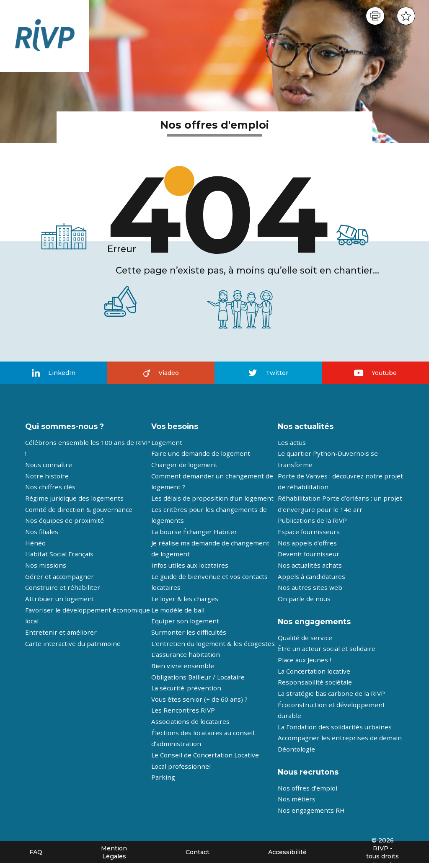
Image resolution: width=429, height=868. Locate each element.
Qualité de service (305, 638)
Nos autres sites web (310, 587)
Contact (198, 852)
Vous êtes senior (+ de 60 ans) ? (199, 699)
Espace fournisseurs (309, 532)
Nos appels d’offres (307, 543)
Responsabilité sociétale (315, 682)
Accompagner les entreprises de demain (340, 738)
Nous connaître (49, 465)
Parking (163, 777)
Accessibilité (287, 852)
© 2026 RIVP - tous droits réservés (382, 852)
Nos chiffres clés (50, 487)
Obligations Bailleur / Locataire (198, 677)
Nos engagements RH (311, 810)
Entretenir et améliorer (61, 632)
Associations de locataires (190, 721)
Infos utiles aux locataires (190, 565)
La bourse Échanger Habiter (194, 532)
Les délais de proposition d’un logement (212, 498)
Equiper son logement (185, 621)
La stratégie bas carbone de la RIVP (331, 693)
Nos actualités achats (310, 565)
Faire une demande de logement (201, 453)
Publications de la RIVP (312, 520)
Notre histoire (47, 476)
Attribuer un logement (60, 599)
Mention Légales (114, 852)
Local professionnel (181, 766)
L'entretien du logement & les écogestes (213, 643)
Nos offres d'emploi (308, 788)
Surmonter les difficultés (189, 632)
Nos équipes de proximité (65, 520)
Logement (167, 442)
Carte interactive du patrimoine (73, 643)
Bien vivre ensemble (183, 666)
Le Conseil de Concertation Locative (205, 755)
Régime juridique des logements (74, 498)
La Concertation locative (314, 671)
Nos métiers (297, 799)
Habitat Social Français (59, 554)
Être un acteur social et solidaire (327, 648)
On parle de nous (304, 599)
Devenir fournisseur (309, 554)
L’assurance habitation (186, 654)
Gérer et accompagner (59, 576)
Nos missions (46, 565)
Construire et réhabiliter (63, 587)
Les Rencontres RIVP (183, 710)
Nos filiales (42, 532)
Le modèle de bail (178, 610)
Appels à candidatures (311, 576)
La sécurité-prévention (186, 688)
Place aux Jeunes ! (304, 660)
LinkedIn (54, 373)
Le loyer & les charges (185, 599)
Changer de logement (184, 465)
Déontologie (296, 749)
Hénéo (35, 543)
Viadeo (161, 373)
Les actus (292, 442)
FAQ (36, 852)
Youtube (375, 373)
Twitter (268, 373)
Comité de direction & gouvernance (79, 509)
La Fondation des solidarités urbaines (335, 727)
